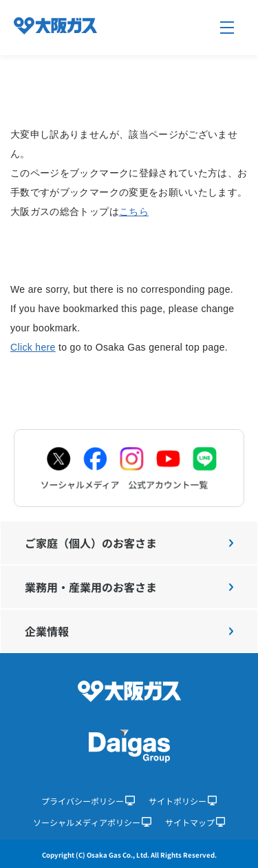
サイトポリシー (183, 801)
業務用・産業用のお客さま (129, 587)
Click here (33, 347)
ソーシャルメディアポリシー (92, 822)
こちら (134, 211)
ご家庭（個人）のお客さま (129, 543)
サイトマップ (195, 822)
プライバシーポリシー (88, 801)
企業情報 (129, 631)
